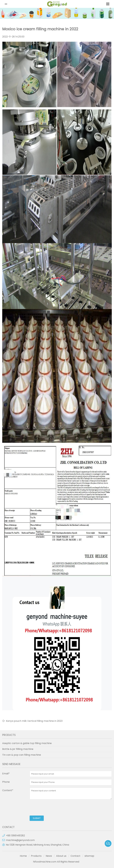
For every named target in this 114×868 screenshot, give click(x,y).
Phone (6, 782)
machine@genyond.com (20, 840)
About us (61, 856)
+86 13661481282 (15, 836)
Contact (75, 856)
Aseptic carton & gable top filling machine (27, 743)
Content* (8, 790)
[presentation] (52, 808)
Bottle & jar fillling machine (18, 749)
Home (9, 13)
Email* (6, 774)
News (22, 13)
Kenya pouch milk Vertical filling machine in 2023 (34, 721)
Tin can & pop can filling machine (22, 755)
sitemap (89, 856)
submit (37, 818)
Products (36, 856)
